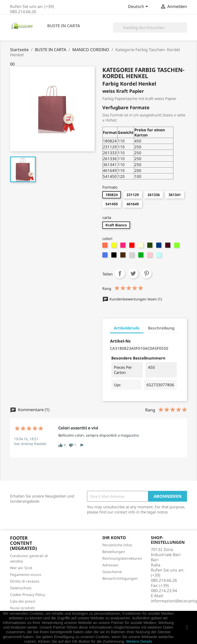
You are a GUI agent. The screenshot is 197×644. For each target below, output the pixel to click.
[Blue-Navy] (159, 246)
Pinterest (146, 273)
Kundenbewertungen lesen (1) (132, 299)
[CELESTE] (159, 256)
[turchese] (106, 256)
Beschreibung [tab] (161, 328)
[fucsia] (124, 246)
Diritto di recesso (25, 581)
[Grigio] (132, 256)
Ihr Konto (114, 538)
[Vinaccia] (168, 246)
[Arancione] (106, 246)
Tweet (133, 273)
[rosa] (150, 256)
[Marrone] (124, 256)
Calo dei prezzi (23, 601)
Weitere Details (139, 641)
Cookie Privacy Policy (28, 595)
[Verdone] (150, 246)
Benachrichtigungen (120, 578)
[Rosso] (132, 246)
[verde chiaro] (177, 246)
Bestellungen (114, 552)
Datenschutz (21, 588)
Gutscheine (112, 572)
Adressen (110, 565)
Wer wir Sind (21, 568)
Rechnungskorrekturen (122, 558)
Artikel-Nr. (121, 341)
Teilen (120, 273)
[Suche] (150, 27)
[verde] (141, 256)
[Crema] (141, 246)
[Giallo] (115, 246)
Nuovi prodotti (22, 608)
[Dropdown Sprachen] (139, 7)
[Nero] (115, 256)
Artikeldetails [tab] (127, 328)
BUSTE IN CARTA (64, 26)
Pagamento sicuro (26, 574)
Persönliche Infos (117, 545)
